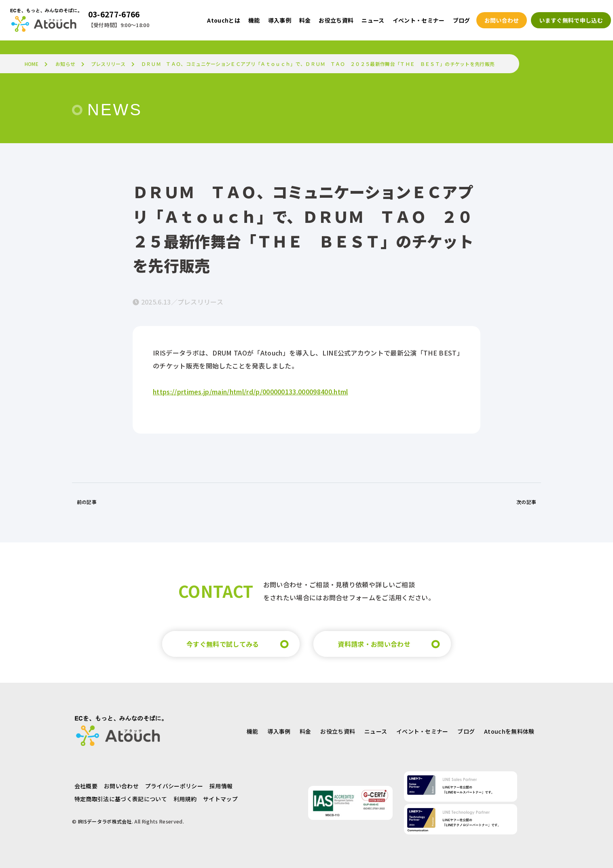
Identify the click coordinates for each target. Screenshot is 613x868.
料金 (305, 731)
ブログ (466, 731)
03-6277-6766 (114, 14)
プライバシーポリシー (174, 786)
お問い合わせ (121, 786)
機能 (253, 731)
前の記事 (87, 502)
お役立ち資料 (338, 731)
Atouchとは (224, 20)
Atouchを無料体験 (509, 731)
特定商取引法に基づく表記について (121, 799)
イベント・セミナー (422, 731)
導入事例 (279, 731)
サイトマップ (220, 799)
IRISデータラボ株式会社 (105, 821)
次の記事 (526, 502)
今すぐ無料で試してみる (223, 644)
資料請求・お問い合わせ (374, 644)
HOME (32, 64)
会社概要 (86, 786)
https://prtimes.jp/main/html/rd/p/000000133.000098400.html (250, 392)
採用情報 (221, 786)
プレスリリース (108, 64)
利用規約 (185, 799)
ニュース (376, 731)
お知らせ (65, 64)
